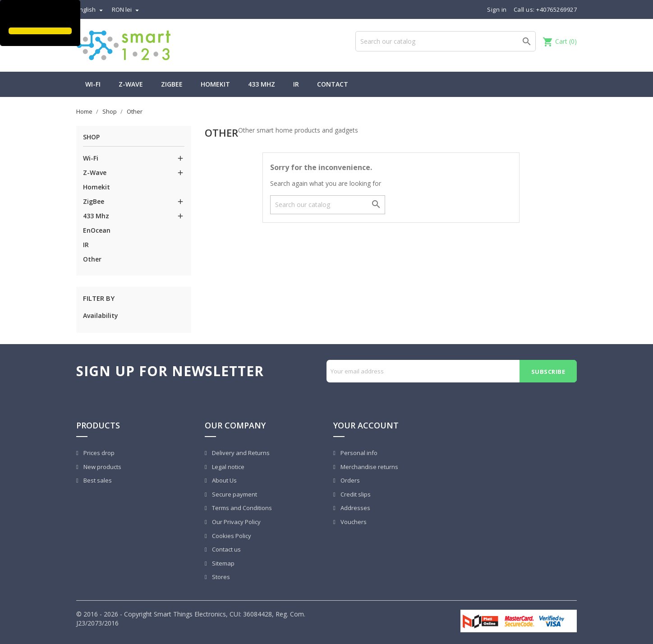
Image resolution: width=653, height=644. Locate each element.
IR (296, 84)
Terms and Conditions (241, 508)
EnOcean (97, 230)
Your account (366, 425)
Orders (349, 480)
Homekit (215, 84)
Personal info (358, 453)
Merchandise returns (369, 467)
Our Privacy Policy (236, 522)
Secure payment (234, 494)
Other (92, 259)
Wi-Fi (93, 84)
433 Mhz (262, 84)
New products (102, 467)
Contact (333, 84)
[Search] (446, 41)
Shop (91, 137)
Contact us (226, 549)
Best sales (97, 480)
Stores (220, 577)
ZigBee (172, 84)
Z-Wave (131, 84)
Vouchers (353, 522)
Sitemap (223, 563)
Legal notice (228, 467)
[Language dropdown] (91, 9)
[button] (10, 15)
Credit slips (355, 494)
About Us (224, 480)
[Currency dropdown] (126, 9)
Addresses (355, 508)
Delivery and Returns (240, 453)
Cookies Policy (231, 536)
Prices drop (98, 453)
